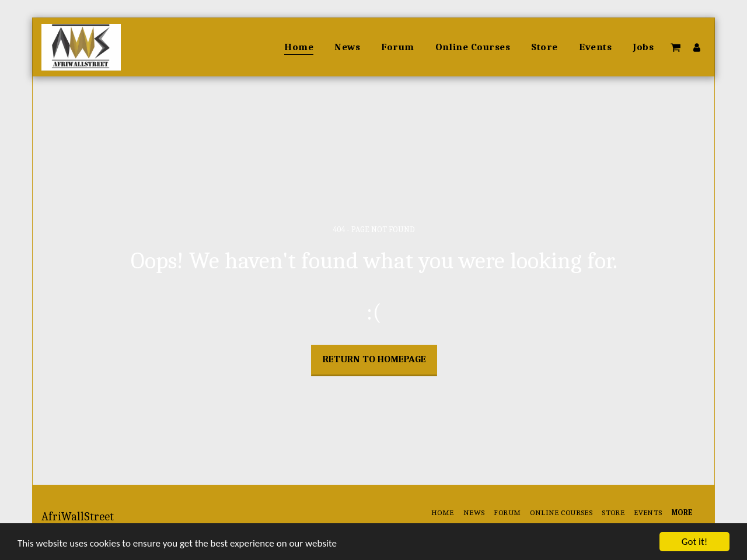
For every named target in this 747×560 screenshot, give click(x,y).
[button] (676, 47)
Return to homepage (374, 359)
